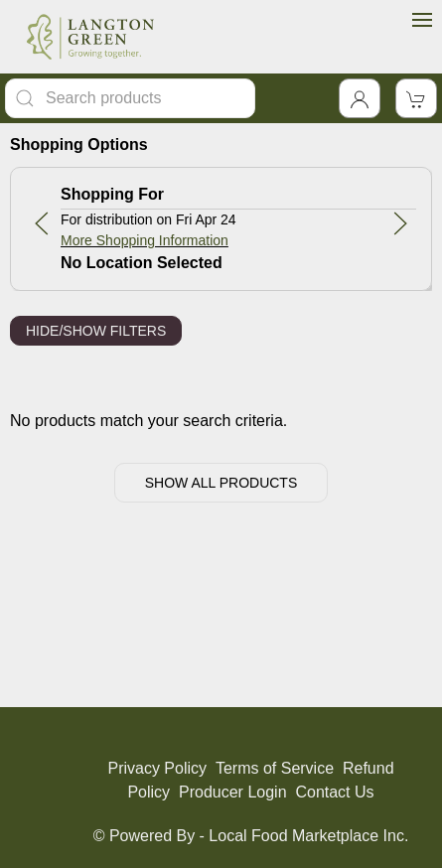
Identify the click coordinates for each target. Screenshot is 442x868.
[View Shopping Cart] (416, 98)
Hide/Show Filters (96, 331)
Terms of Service (275, 768)
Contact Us (334, 792)
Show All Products (221, 483)
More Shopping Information (145, 240)
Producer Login (233, 792)
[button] (42, 223)
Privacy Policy (157, 768)
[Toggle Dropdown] (360, 98)
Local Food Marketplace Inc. (308, 836)
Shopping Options (79, 145)
